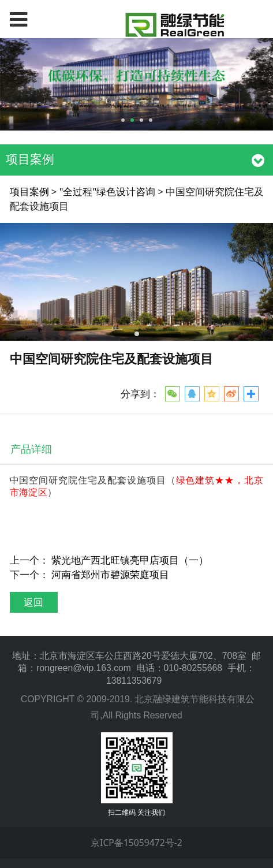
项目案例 (29, 191)
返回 (33, 602)
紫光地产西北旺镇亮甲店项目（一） (130, 560)
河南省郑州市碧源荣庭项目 (110, 574)
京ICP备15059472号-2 (136, 843)
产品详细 (31, 449)
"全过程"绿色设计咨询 (108, 191)
